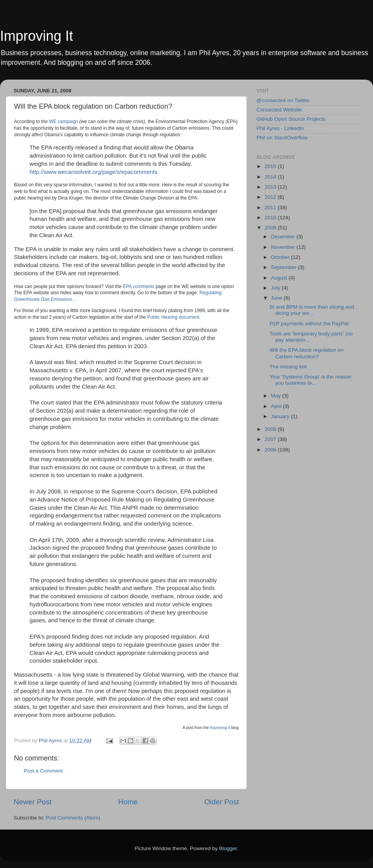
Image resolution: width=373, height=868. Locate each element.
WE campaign (64, 122)
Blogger (228, 848)
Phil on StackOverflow (282, 138)
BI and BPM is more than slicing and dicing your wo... (312, 310)
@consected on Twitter (283, 100)
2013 (271, 187)
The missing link (288, 367)
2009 (271, 228)
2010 (271, 218)
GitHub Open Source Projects (291, 119)
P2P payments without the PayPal (309, 324)
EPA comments (139, 286)
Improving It (37, 36)
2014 (271, 177)
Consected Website (279, 110)
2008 (271, 429)
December (284, 237)
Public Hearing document (173, 317)
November (284, 247)
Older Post (222, 802)
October (281, 257)
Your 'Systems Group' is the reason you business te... (310, 380)
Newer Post (33, 802)
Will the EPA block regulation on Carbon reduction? (307, 353)
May (276, 396)
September (284, 267)
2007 (271, 439)
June (277, 298)
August (280, 278)
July (276, 288)
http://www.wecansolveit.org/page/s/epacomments (93, 172)
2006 (271, 450)
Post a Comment (43, 771)
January (281, 416)
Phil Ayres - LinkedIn (280, 128)
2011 (271, 207)
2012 (271, 197)
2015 (271, 166)
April (277, 406)
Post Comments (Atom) (73, 818)
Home (128, 802)
